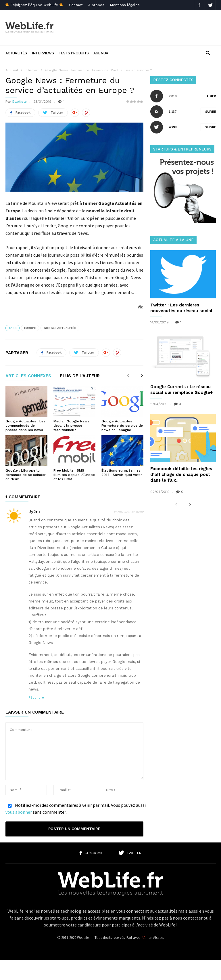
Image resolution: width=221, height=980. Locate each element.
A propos (96, 5)
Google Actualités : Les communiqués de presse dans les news (25, 426)
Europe (30, 328)
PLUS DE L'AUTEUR (80, 376)
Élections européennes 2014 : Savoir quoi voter (122, 473)
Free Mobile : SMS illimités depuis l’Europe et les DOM (74, 475)
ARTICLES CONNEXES (28, 376)
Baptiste (20, 102)
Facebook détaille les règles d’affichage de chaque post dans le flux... (181, 474)
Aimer (211, 96)
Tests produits (74, 53)
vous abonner (19, 812)
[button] (208, 53)
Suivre (211, 112)
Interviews (43, 53)
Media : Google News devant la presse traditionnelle (71, 426)
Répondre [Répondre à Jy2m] (36, 698)
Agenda (101, 53)
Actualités (16, 53)
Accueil (12, 70)
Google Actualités (60, 328)
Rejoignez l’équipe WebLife (34, 5)
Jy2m (34, 512)
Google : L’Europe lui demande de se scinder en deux (26, 475)
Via (141, 307)
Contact (76, 5)
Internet (32, 70)
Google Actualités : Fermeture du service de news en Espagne (122, 426)
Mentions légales (125, 5)
